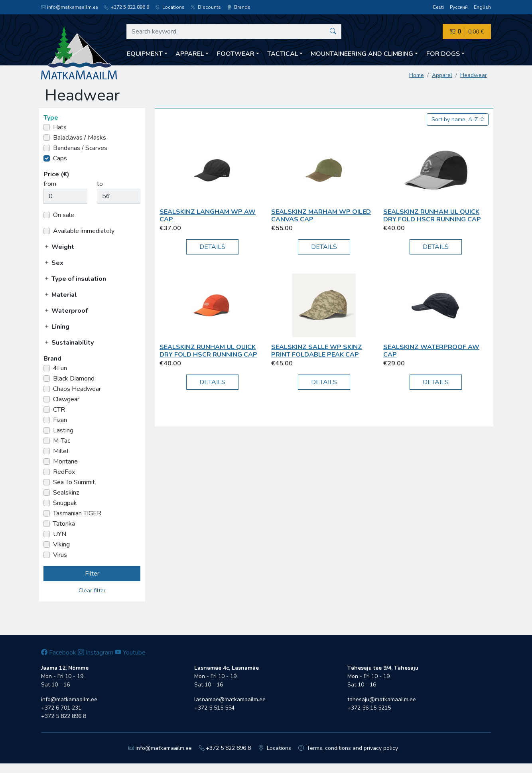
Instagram (96, 653)
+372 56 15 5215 (369, 708)
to (100, 184)
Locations (170, 7)
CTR (59, 410)
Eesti (438, 7)
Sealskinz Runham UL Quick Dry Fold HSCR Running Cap (432, 216)
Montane (65, 461)
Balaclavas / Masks (80, 138)
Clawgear (66, 399)
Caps (60, 158)
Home (417, 75)
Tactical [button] (283, 54)
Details (212, 247)
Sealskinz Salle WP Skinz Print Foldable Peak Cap (317, 351)
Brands (239, 7)
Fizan (60, 420)
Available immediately (84, 231)
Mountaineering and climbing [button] (362, 54)
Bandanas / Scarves (80, 148)
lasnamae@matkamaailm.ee (230, 699)
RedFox (64, 472)
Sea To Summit (74, 482)
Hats (60, 127)
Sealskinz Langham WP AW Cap (208, 216)
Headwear (474, 75)
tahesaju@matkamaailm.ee (382, 699)
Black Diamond (74, 379)
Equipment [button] (145, 54)
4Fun (60, 368)
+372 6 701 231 (61, 708)
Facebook (59, 653)
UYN (60, 534)
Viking (61, 544)
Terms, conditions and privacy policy (348, 748)
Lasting (63, 430)
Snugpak (65, 503)
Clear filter (92, 591)
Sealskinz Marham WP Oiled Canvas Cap (321, 216)
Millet (61, 451)
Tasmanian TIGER (77, 513)
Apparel (442, 75)
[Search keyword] (234, 32)
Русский (459, 7)
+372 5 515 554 (214, 708)
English (482, 7)
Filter (92, 574)
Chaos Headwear (77, 389)
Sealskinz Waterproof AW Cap (431, 351)
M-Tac (62, 441)
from (50, 184)
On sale (64, 215)
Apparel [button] (190, 54)
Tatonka (64, 524)
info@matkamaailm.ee (69, 7)
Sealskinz (66, 493)
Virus (60, 555)
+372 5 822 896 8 (126, 7)
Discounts (206, 7)
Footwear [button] (236, 54)
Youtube (130, 653)
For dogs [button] (443, 54)
